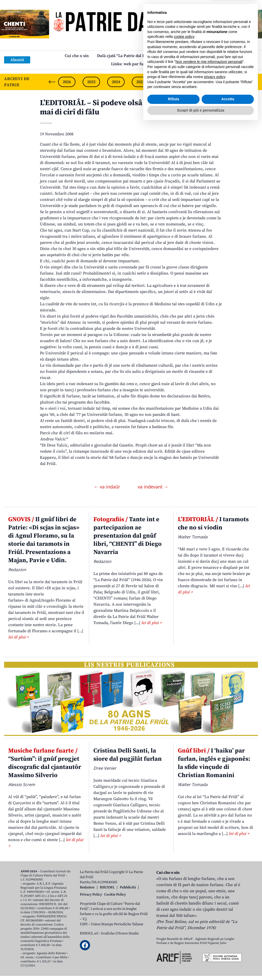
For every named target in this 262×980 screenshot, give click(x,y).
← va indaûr (108, 487)
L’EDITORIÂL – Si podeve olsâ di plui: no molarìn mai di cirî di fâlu (124, 107)
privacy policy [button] (215, 933)
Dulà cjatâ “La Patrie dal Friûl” (125, 56)
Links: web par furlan (131, 64)
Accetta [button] (228, 955)
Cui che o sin (77, 56)
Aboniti (17, 60)
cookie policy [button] (184, 892)
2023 (140, 82)
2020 (214, 82)
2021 (190, 82)
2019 (239, 82)
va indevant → (153, 487)
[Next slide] (254, 82)
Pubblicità (128, 887)
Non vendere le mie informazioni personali (209, 918)
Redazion (87, 887)
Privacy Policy (91, 895)
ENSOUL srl (89, 933)
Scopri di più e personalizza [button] (201, 966)
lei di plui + (18, 637)
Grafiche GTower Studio (120, 933)
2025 (91, 82)
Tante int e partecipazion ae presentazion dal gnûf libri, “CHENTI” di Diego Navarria (128, 536)
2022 (165, 82)
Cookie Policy (115, 895)
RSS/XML (107, 887)
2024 (116, 82)
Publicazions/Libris (179, 56)
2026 (67, 82)
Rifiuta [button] (173, 955)
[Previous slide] (52, 82)
